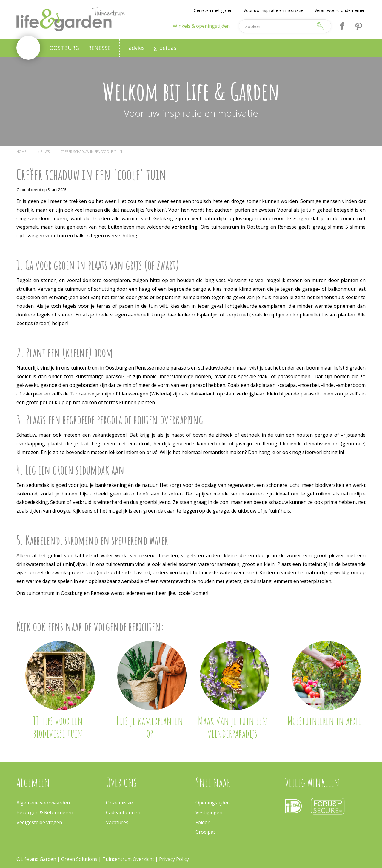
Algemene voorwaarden (43, 803)
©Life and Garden (36, 859)
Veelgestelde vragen (39, 822)
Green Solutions (80, 859)
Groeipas (206, 832)
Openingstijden (213, 803)
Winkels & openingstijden (201, 26)
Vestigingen (209, 812)
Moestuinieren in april (324, 721)
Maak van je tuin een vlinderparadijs (232, 727)
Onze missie (119, 803)
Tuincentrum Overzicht (128, 859)
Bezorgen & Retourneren (45, 812)
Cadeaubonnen (123, 812)
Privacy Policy (174, 859)
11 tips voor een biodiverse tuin (58, 727)
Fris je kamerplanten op (150, 727)
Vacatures (117, 822)
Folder (202, 822)
